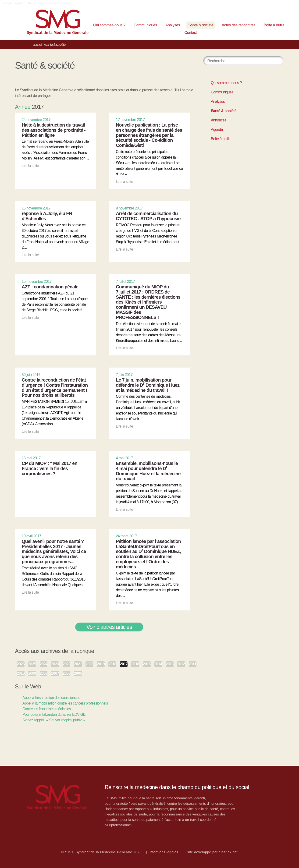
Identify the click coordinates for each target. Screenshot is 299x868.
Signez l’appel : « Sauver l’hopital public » (54, 720)
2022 (66, 664)
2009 (32, 673)
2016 (135, 664)
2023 (55, 664)
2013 (170, 664)
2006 (66, 673)
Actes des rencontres (238, 25)
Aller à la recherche (59, 3)
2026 (21, 664)
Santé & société (201, 25)
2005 (78, 673)
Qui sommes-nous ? (109, 25)
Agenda (217, 129)
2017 (124, 664)
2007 (55, 673)
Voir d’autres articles (109, 627)
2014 (158, 664)
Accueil (37, 45)
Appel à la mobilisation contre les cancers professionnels (65, 703)
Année (23, 107)
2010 (21, 673)
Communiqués (146, 25)
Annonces (218, 120)
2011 (193, 664)
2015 (147, 664)
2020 (89, 664)
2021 (78, 664)
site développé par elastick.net (212, 852)
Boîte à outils (274, 25)
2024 (44, 664)
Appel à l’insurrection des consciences (51, 698)
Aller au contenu (37, 3)
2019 (101, 664)
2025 (32, 664)
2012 (181, 664)
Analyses (173, 25)
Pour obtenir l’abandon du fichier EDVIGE (54, 714)
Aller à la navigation (13, 3)
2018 (112, 664)
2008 (44, 673)
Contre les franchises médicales (47, 709)
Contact (191, 33)
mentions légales (164, 852)
